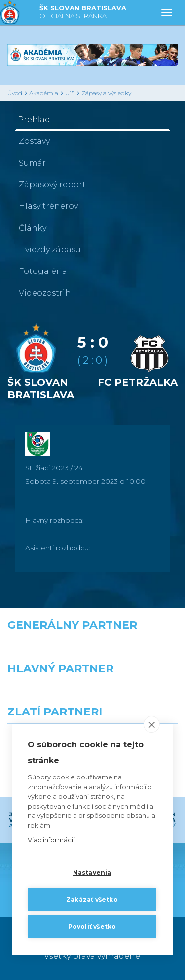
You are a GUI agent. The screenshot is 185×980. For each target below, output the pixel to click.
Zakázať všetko (92, 899)
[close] (152, 724)
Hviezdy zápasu (50, 250)
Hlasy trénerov (48, 206)
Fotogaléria (43, 271)
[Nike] (93, 655)
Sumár (32, 163)
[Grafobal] (46, 698)
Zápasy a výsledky (106, 93)
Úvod (15, 93)
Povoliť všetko (92, 927)
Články (33, 228)
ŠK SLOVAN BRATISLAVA (83, 13)
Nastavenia (92, 872)
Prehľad (34, 119)
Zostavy (34, 141)
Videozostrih (45, 293)
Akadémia (44, 93)
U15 (70, 93)
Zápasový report (52, 185)
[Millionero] (139, 698)
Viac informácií (51, 840)
